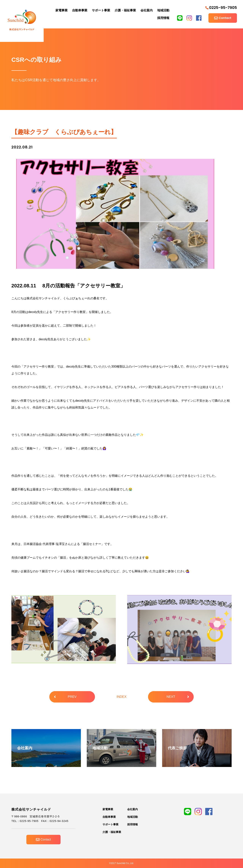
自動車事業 (80, 10)
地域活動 (163, 10)
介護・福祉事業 (125, 10)
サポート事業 (101, 10)
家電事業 (62, 10)
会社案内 (147, 10)
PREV (65, 697)
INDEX (121, 697)
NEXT (178, 697)
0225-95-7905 (221, 8)
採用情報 (163, 18)
